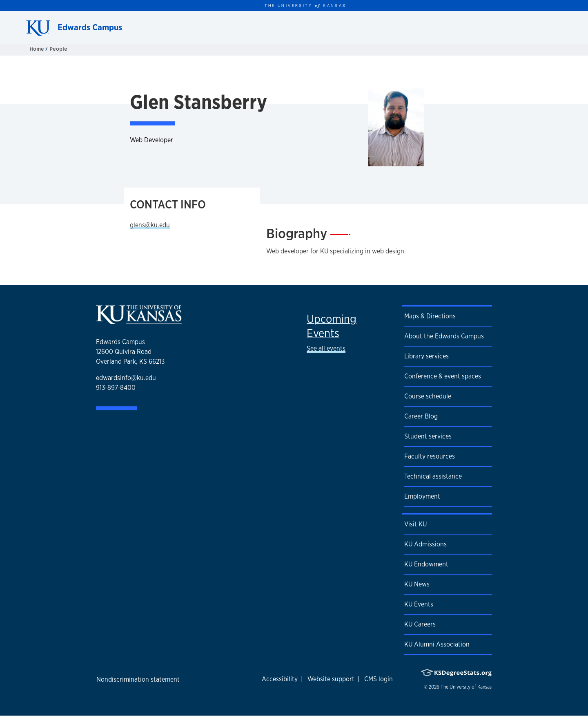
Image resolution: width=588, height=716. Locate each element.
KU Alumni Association (437, 644)
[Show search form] (552, 27)
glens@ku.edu (150, 225)
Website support (331, 679)
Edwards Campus (90, 27)
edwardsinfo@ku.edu (126, 378)
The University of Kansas (466, 687)
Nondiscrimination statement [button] (138, 679)
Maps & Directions (430, 316)
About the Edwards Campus (444, 336)
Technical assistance (433, 476)
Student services (428, 436)
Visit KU (415, 524)
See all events (326, 348)
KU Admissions (425, 544)
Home (37, 49)
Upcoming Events (332, 326)
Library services (427, 356)
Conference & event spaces (443, 376)
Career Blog (421, 416)
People (58, 49)
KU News (417, 584)
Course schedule (428, 396)
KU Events (419, 604)
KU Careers (420, 624)
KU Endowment (426, 564)
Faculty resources (430, 456)
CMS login (379, 679)
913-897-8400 (116, 388)
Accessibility (280, 679)
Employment (422, 496)
